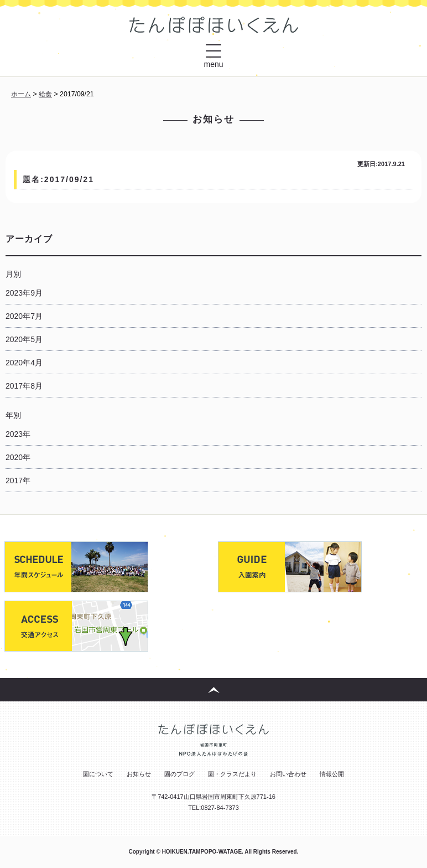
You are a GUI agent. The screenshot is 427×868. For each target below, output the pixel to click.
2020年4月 (24, 363)
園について (98, 774)
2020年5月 (24, 339)
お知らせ (139, 774)
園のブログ (179, 774)
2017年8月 (24, 386)
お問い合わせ (288, 774)
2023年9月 (24, 293)
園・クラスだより (232, 774)
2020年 (18, 457)
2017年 (18, 480)
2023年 (18, 434)
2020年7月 (24, 316)
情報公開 (332, 774)
